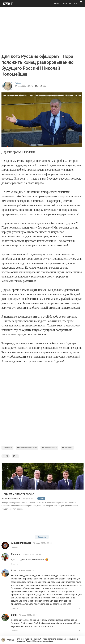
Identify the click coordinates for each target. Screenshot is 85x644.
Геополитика (7, 448)
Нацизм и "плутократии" (18, 494)
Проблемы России (50, 448)
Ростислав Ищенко (11, 499)
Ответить (15, 548)
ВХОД (57, 4)
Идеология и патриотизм (27, 448)
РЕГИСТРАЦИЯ (70, 4)
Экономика (67, 448)
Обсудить (42, 537)
